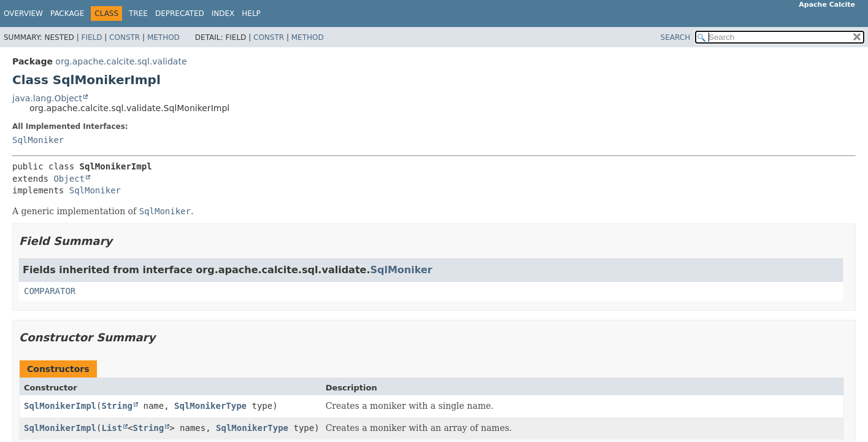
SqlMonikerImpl (60, 406)
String (117, 406)
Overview (23, 14)
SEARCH (676, 37)
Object (69, 179)
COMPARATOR (50, 291)
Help (251, 14)
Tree (138, 14)
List (112, 428)
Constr (125, 37)
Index (223, 14)
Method (163, 37)
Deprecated (180, 14)
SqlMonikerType (210, 406)
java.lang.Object (47, 98)
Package (67, 14)
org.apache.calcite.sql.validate (121, 61)
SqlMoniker (38, 140)
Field (91, 37)
